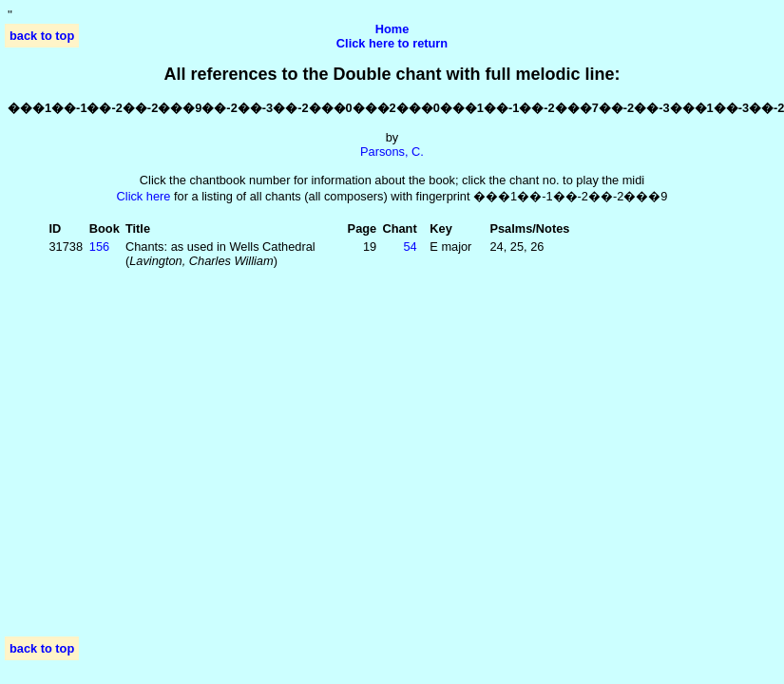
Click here (144, 196)
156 (99, 247)
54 (410, 247)
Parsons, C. (392, 152)
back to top (42, 36)
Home (392, 29)
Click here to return (392, 43)
